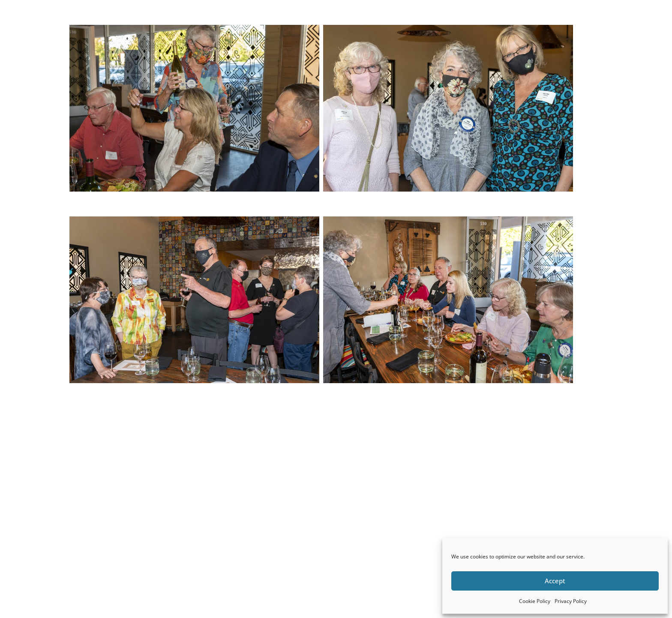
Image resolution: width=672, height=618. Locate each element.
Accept (555, 581)
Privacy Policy (571, 601)
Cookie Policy (535, 601)
